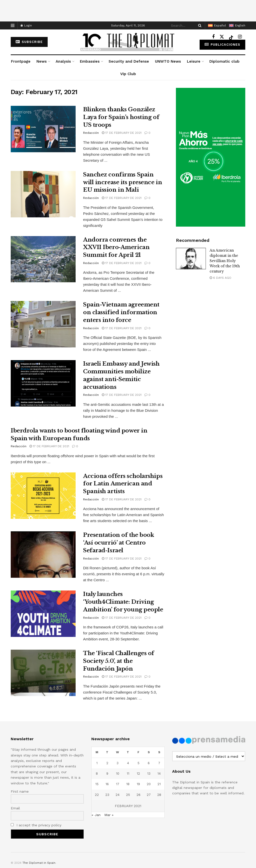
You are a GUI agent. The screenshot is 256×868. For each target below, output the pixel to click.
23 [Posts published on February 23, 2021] (107, 795)
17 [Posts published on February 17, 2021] (118, 784)
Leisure (194, 61)
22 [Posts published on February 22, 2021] (97, 795)
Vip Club (128, 74)
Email (15, 808)
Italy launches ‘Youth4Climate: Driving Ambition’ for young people (123, 602)
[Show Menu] (13, 25)
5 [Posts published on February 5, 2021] (138, 763)
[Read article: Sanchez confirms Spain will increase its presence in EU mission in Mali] (43, 194)
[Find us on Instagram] (240, 37)
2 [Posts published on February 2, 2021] (107, 763)
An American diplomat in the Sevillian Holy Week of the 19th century (225, 261)
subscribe (29, 42)
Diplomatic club (224, 61)
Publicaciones (222, 45)
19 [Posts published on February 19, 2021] (138, 784)
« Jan (96, 815)
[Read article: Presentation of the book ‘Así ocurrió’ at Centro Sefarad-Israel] (43, 555)
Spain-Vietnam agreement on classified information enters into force (121, 312)
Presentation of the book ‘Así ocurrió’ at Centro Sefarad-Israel (119, 543)
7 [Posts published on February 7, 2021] (159, 763)
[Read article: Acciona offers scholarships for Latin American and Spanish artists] (43, 496)
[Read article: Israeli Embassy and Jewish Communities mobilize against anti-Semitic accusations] (43, 383)
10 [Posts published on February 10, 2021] (118, 774)
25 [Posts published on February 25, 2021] (128, 795)
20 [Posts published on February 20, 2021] (149, 784)
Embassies (90, 61)
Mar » (109, 815)
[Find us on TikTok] (231, 37)
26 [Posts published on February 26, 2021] (138, 795)
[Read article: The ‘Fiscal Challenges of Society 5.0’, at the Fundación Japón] (43, 673)
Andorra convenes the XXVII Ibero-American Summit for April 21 (116, 247)
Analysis (63, 61)
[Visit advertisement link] (211, 157)
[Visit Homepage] (128, 42)
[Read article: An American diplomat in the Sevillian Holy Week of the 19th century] (191, 259)
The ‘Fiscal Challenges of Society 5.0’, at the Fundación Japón (119, 661)
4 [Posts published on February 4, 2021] (128, 763)
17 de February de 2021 (122, 133)
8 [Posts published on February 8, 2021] (97, 774)
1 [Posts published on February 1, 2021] (97, 763)
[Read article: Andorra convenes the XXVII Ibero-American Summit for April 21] (43, 259)
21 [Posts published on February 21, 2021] (159, 784)
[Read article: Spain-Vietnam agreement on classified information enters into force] (43, 324)
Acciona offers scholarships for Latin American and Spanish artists (123, 484)
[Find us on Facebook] (213, 37)
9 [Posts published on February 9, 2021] (107, 774)
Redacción (91, 133)
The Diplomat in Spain (39, 863)
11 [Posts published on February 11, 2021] (128, 774)
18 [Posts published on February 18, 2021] (128, 784)
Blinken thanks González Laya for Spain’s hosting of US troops (121, 117)
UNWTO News (168, 61)
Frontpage (21, 61)
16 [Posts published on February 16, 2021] (107, 784)
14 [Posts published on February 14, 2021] (159, 774)
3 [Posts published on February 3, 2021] (118, 763)
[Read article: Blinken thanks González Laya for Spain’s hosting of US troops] (43, 129)
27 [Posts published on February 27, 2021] (149, 795)
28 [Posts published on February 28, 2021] (159, 795)
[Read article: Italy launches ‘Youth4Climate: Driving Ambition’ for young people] (43, 614)
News (42, 61)
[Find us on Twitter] (222, 37)
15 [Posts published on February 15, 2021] (97, 784)
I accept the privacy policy (36, 825)
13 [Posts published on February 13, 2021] (149, 774)
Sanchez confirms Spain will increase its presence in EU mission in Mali (123, 182)
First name (20, 791)
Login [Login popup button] (26, 25)
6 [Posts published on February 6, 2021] (149, 763)
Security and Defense (129, 61)
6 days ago (220, 278)
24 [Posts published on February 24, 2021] (118, 795)
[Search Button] (199, 25)
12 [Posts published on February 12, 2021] (138, 774)
